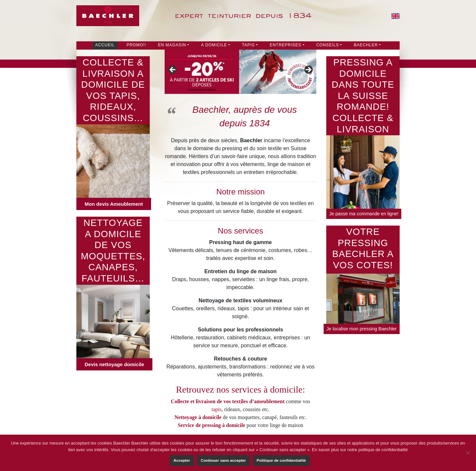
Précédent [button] (173, 70)
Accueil (105, 45)
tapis (217, 409)
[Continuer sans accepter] (468, 453)
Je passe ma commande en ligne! (364, 214)
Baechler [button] (366, 45)
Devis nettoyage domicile (114, 364)
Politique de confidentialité (281, 460)
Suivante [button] (308, 70)
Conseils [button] (328, 45)
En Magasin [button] (172, 45)
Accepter (182, 460)
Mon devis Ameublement (114, 204)
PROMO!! (136, 45)
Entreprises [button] (286, 45)
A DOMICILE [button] (214, 45)
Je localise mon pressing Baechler (362, 329)
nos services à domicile (259, 389)
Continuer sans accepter (223, 460)
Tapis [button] (248, 45)
